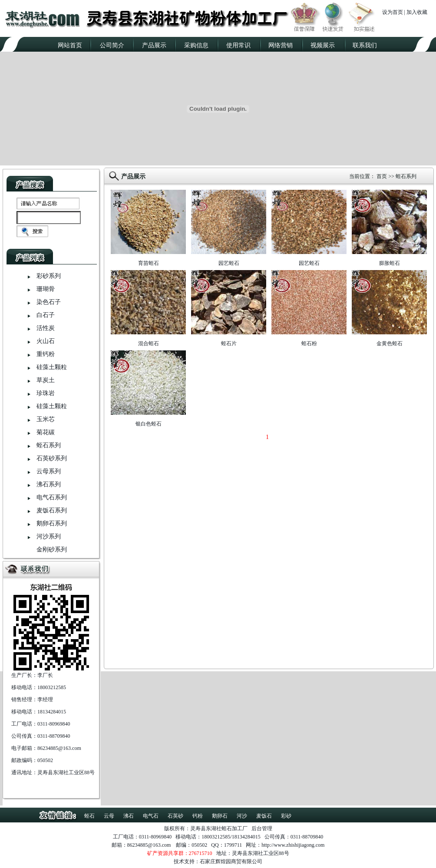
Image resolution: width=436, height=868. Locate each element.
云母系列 (49, 471)
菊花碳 (46, 432)
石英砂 (175, 816)
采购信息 (196, 45)
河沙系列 (49, 536)
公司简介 (112, 45)
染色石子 (49, 302)
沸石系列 (49, 484)
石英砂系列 (52, 458)
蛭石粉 (309, 343)
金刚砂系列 (52, 550)
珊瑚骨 (46, 289)
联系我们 (365, 45)
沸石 (129, 816)
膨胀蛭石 (390, 263)
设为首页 (393, 12)
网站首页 (70, 45)
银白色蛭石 (149, 424)
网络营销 (281, 45)
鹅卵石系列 (52, 523)
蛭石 (89, 816)
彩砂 (286, 816)
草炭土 (46, 380)
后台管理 (262, 828)
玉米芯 (46, 419)
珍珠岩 (46, 393)
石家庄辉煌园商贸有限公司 (231, 861)
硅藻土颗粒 (52, 367)
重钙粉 (46, 354)
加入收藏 (417, 12)
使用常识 (238, 45)
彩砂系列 (49, 276)
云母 (109, 816)
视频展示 (323, 45)
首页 (382, 176)
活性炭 (46, 328)
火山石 (46, 341)
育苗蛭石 (149, 263)
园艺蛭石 (229, 263)
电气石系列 (52, 497)
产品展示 (154, 45)
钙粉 (198, 816)
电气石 (151, 816)
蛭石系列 (49, 445)
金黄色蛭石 (390, 343)
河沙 (242, 816)
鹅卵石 (220, 816)
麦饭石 (264, 816)
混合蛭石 (149, 343)
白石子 (46, 315)
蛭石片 (229, 343)
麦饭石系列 (52, 510)
